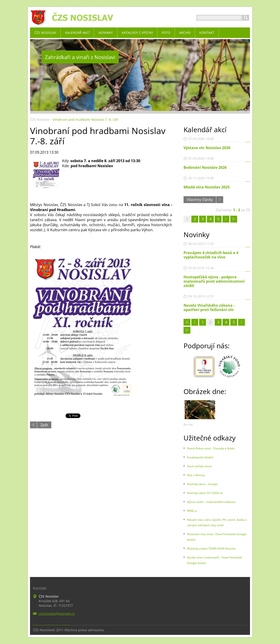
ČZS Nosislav (40, 119)
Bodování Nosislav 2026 (205, 167)
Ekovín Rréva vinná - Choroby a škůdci (211, 448)
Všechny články (200, 200)
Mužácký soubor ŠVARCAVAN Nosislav (211, 549)
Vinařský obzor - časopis (202, 484)
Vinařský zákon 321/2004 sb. (205, 493)
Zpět (44, 425)
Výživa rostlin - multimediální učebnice (211, 502)
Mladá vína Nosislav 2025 (207, 187)
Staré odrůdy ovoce (199, 466)
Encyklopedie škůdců (200, 457)
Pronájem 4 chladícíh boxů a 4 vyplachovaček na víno (211, 255)
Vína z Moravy (196, 475)
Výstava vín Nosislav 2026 (207, 148)
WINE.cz (192, 511)
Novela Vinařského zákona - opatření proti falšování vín (209, 307)
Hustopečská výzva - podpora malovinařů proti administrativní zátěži (214, 281)
